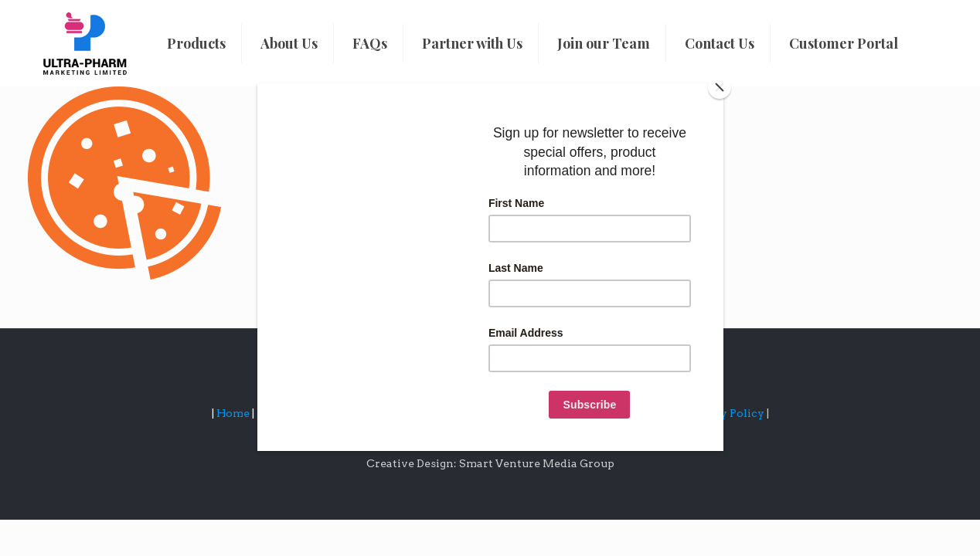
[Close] (720, 87)
